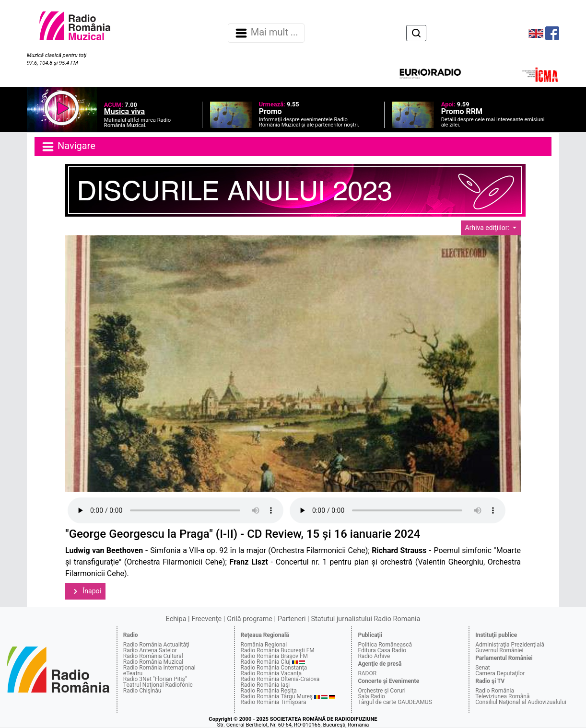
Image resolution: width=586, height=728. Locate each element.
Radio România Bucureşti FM (278, 650)
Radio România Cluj (266, 662)
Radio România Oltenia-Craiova (280, 679)
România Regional (264, 645)
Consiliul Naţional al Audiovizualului (521, 702)
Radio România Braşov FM (274, 656)
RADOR (367, 673)
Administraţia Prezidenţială (510, 645)
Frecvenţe (207, 619)
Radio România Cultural (153, 656)
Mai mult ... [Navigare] (266, 33)
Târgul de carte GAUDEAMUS (395, 702)
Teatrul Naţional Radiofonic (158, 685)
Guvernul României (499, 650)
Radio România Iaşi (265, 685)
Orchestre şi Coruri (381, 691)
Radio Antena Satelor (150, 650)
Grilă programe (250, 619)
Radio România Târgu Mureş (277, 696)
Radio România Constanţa (274, 668)
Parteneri (292, 619)
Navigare (68, 147)
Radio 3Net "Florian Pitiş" (155, 679)
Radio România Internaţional (159, 668)
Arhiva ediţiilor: (488, 228)
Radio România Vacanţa (271, 673)
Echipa (176, 619)
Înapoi (85, 591)
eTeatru (133, 673)
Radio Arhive (374, 656)
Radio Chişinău (142, 691)
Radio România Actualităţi (156, 645)
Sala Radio (371, 696)
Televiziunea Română (502, 696)
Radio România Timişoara (274, 702)
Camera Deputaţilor (500, 673)
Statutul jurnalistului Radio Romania (365, 619)
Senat (483, 668)
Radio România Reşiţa (269, 691)
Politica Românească (385, 645)
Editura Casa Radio (382, 650)
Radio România (495, 691)
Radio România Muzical (153, 662)
